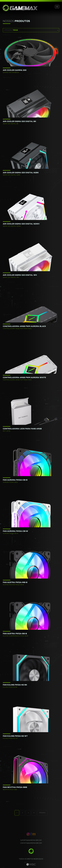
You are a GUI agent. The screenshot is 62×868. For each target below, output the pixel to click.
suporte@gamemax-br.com (31, 840)
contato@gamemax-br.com (31, 843)
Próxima (42, 813)
